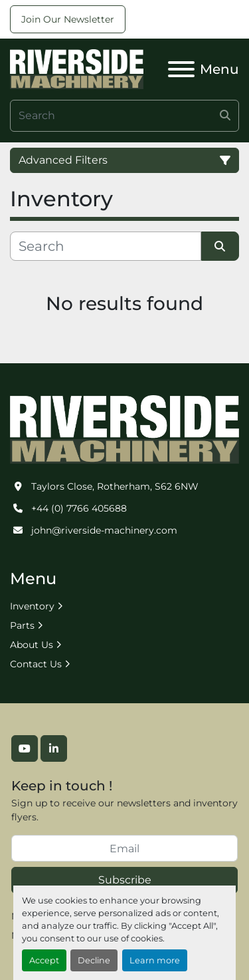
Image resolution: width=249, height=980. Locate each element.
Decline (94, 960)
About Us (32, 645)
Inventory (32, 606)
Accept (44, 960)
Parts (22, 625)
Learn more (155, 960)
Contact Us (36, 664)
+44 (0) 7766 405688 (79, 508)
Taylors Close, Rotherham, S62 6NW (115, 486)
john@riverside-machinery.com (104, 530)
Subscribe (125, 880)
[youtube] (25, 748)
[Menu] (181, 69)
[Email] (124, 848)
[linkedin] (54, 748)
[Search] (124, 116)
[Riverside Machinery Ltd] (124, 428)
